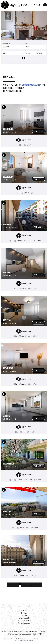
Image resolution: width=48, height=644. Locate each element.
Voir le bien (39, 131)
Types (26, 43)
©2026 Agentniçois (9, 631)
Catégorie (6, 43)
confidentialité (32, 639)
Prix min (27, 50)
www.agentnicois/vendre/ (31, 85)
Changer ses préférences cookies (20, 634)
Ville (4, 50)
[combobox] (13, 47)
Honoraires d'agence (39, 631)
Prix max (38, 50)
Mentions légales (24, 631)
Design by (37, 634)
